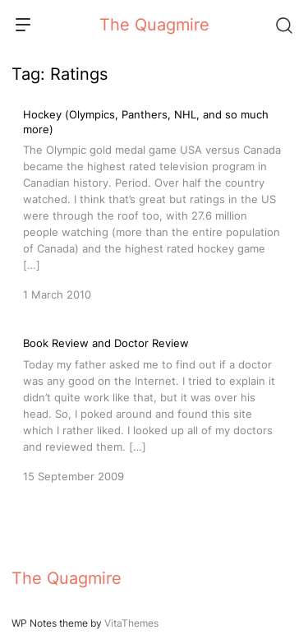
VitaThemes (131, 623)
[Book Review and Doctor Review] (154, 408)
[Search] (283, 25)
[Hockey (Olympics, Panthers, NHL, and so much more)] (154, 205)
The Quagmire (154, 25)
